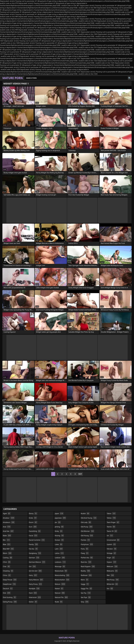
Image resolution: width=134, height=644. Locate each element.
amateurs (9, 522)
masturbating (62, 575)
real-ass (86, 562)
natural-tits (61, 597)
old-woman (87, 531)
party (85, 549)
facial (33, 536)
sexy (85, 602)
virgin (111, 558)
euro (33, 527)
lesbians (60, 562)
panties (85, 540)
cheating (8, 571)
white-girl (112, 584)
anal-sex (8, 531)
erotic (33, 518)
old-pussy (87, 527)
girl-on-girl (35, 571)
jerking (59, 527)
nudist (85, 513)
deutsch (8, 589)
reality (86, 571)
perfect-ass (87, 558)
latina (59, 553)
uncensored (113, 540)
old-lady (86, 522)
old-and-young (89, 518)
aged (7, 513)
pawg (85, 553)
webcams (112, 571)
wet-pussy (113, 580)
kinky (59, 531)
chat (7, 566)
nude (59, 602)
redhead (86, 575)
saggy (85, 584)
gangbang (35, 553)
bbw (7, 544)
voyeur (112, 562)
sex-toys (86, 597)
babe (7, 536)
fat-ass (33, 549)
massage (60, 566)
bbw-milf (8, 549)
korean (59, 540)
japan (59, 513)
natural (60, 593)
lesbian (60, 558)
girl (32, 566)
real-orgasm (88, 566)
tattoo (111, 518)
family (34, 544)
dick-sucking (10, 597)
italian (33, 602)
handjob (34, 589)
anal (7, 527)
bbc (7, 540)
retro (85, 580)
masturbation (62, 580)
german (34, 558)
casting (8, 558)
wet (110, 575)
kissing (59, 536)
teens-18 (112, 531)
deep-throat (10, 580)
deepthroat (9, 584)
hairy (33, 575)
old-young (87, 536)
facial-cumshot (37, 540)
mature (60, 584)
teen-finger (113, 522)
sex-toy (86, 593)
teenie (111, 527)
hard (33, 593)
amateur (9, 518)
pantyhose (87, 544)
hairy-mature (36, 580)
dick (7, 593)
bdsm (7, 553)
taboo (111, 513)
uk (110, 536)
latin (59, 549)
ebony (33, 513)
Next (80, 474)
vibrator (112, 549)
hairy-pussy (36, 584)
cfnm (7, 562)
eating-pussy (10, 602)
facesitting (35, 531)
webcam (112, 566)
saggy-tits (86, 589)
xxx (110, 589)
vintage (111, 553)
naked (59, 589)
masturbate (61, 571)
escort (33, 522)
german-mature (37, 562)
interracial (35, 597)
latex (59, 544)
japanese (60, 518)
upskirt (111, 544)
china (7, 575)
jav (58, 522)
